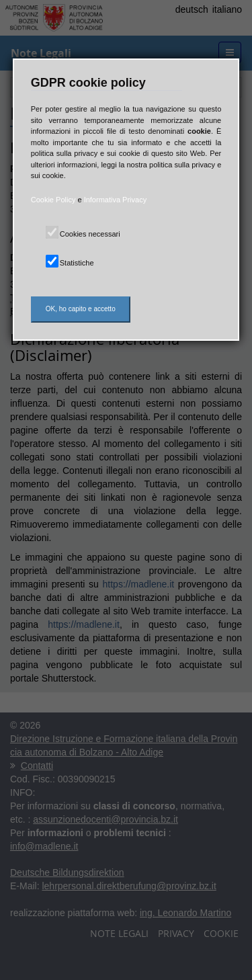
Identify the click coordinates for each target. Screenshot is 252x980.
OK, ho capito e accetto (81, 309)
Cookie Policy (53, 200)
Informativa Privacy (116, 200)
